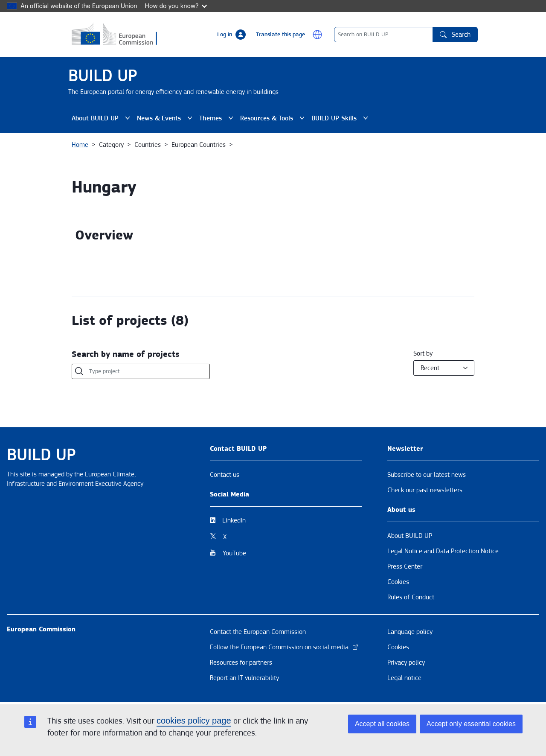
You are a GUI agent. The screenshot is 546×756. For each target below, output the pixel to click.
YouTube (234, 553)
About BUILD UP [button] (103, 118)
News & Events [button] (166, 118)
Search (455, 35)
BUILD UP (103, 76)
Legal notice (404, 678)
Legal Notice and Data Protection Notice (443, 551)
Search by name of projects (126, 354)
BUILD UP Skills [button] (341, 118)
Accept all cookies (382, 724)
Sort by (423, 353)
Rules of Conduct (411, 597)
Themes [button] (218, 118)
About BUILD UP (410, 536)
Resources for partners (241, 663)
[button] (317, 35)
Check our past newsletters (425, 490)
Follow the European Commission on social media (284, 647)
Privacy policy (406, 663)
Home (80, 145)
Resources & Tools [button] (274, 118)
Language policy (410, 632)
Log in (225, 35)
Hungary (104, 187)
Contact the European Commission (258, 632)
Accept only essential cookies (471, 724)
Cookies (398, 582)
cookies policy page (194, 721)
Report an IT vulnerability (244, 678)
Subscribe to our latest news (427, 475)
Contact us (225, 475)
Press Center (405, 566)
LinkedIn (234, 520)
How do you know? (176, 6)
